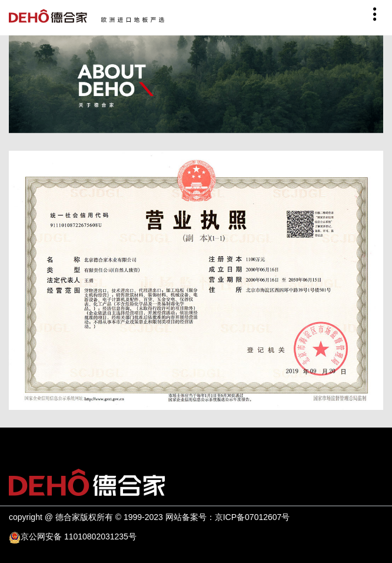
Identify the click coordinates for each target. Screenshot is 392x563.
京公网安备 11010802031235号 (79, 536)
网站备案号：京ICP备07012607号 (228, 517)
